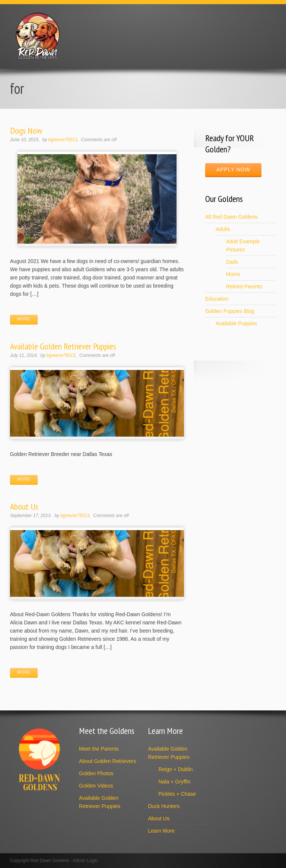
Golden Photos (96, 773)
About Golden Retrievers (107, 761)
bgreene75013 (63, 140)
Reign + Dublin (175, 769)
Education (217, 299)
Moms (233, 274)
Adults (223, 229)
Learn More (161, 831)
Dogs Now (26, 131)
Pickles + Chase (177, 794)
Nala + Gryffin (174, 782)
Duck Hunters (164, 806)
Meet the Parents (99, 749)
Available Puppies (236, 323)
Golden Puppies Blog (230, 311)
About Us (24, 506)
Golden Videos (96, 786)
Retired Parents (244, 286)
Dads (232, 262)
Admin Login (85, 861)
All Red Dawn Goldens (231, 217)
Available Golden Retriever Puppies (63, 346)
